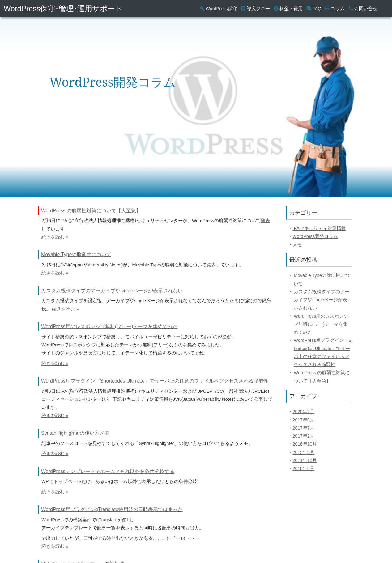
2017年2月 (303, 436)
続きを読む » (55, 237)
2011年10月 (305, 460)
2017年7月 (303, 428)
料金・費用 (288, 9)
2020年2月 (303, 412)
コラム (335, 9)
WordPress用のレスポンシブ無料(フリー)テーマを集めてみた (109, 326)
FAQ (314, 9)
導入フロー (255, 9)
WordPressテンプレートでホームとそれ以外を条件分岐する (108, 471)
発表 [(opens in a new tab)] (211, 265)
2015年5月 (303, 452)
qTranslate (107, 520)
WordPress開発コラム (315, 236)
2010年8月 (303, 468)
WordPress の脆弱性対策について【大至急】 (91, 211)
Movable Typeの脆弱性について (76, 254)
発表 (265, 221)
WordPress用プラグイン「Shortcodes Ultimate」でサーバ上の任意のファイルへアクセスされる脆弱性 (155, 381)
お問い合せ (363, 9)
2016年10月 (305, 444)
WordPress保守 (218, 9)
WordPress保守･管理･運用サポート (63, 9)
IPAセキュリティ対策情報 (319, 228)
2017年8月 (303, 420)
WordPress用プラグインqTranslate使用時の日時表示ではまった (112, 509)
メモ (297, 245)
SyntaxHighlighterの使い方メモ (75, 433)
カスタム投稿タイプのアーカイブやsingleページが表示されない (112, 291)
